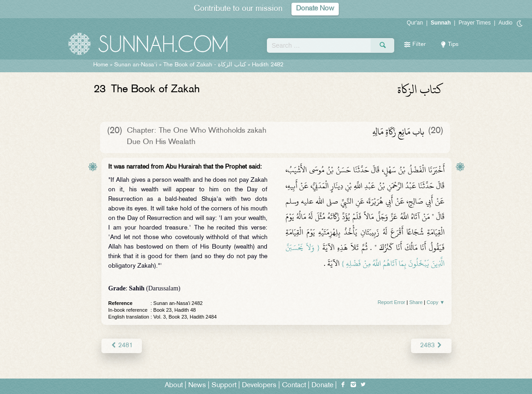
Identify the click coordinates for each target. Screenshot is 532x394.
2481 (122, 346)
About (174, 386)
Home (101, 65)
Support (224, 386)
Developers (259, 386)
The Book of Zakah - (205, 65)
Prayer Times (474, 23)
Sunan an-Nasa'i (136, 65)
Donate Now (315, 9)
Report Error (391, 302)
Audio (505, 23)
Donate (322, 386)
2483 (431, 346)
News (197, 386)
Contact (294, 386)
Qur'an (415, 23)
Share (416, 302)
